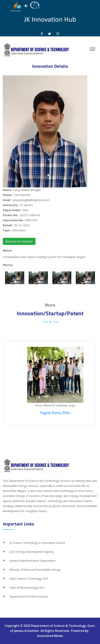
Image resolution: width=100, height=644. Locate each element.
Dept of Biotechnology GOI (27, 587)
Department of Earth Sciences (29, 596)
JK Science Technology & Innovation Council (37, 543)
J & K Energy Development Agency (32, 552)
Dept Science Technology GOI (29, 578)
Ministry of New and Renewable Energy (35, 570)
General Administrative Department (32, 561)
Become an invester (19, 241)
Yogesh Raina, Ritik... (56, 413)
